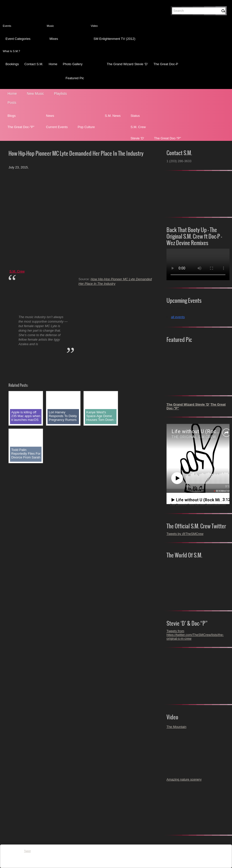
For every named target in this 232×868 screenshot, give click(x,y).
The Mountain (176, 727)
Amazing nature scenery (184, 779)
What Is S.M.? (11, 51)
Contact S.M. (34, 64)
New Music (35, 93)
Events (7, 26)
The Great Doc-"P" (21, 127)
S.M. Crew (138, 127)
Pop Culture (86, 127)
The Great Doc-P (166, 64)
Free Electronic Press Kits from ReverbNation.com (198, 505)
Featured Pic (75, 78)
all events (178, 317)
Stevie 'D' (137, 138)
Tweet (27, 851)
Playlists (60, 93)
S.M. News (113, 116)
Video (94, 26)
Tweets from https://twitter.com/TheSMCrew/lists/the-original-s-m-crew (195, 635)
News (50, 116)
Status (135, 116)
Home (53, 64)
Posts (12, 103)
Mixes (54, 39)
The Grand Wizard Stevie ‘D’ (127, 64)
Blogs (12, 116)
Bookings (12, 64)
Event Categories (18, 39)
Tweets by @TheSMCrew (185, 534)
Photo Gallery (73, 64)
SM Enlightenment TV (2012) (114, 39)
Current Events (57, 127)
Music (50, 26)
